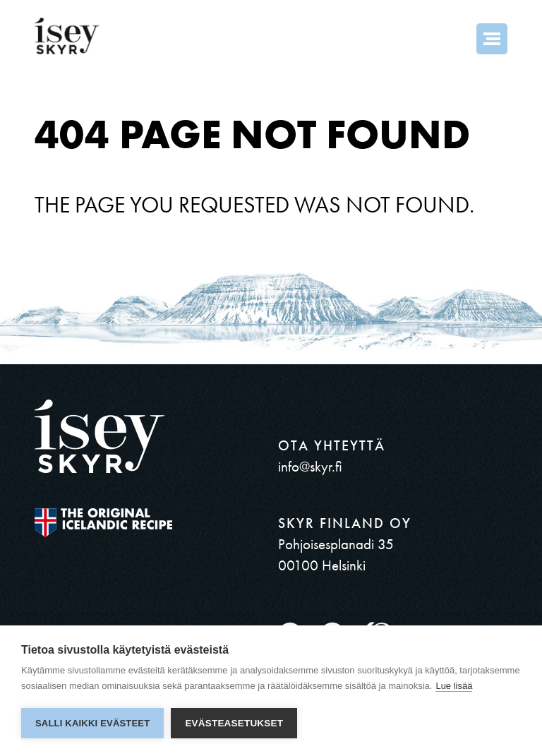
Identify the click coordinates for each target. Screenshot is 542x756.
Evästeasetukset (234, 723)
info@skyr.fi (310, 466)
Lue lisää (454, 686)
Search (454, 39)
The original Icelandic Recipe (103, 523)
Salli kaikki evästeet (92, 723)
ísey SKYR (67, 36)
